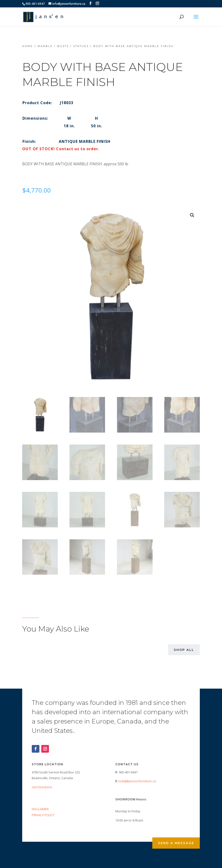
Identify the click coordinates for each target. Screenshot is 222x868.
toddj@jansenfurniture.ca (137, 781)
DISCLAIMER (40, 809)
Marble (45, 46)
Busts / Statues (73, 46)
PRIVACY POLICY (43, 815)
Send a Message (176, 843)
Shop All (184, 650)
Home (28, 46)
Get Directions (42, 787)
